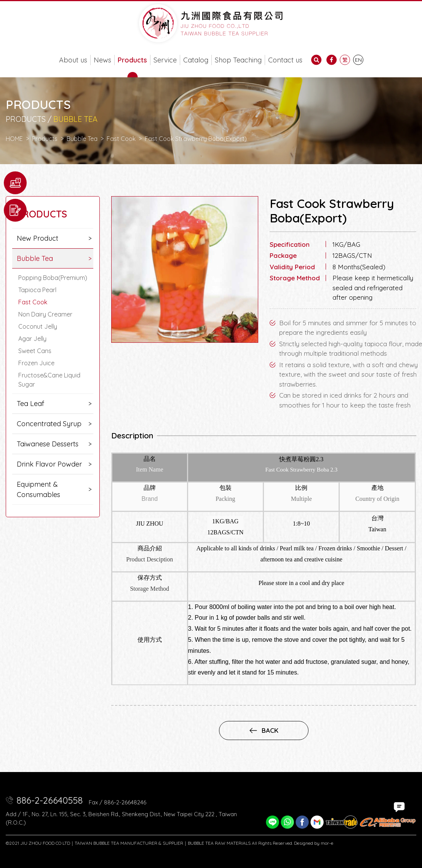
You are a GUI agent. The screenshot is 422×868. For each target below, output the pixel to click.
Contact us (285, 60)
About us (73, 60)
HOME (14, 139)
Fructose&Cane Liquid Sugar (49, 380)
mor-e (327, 843)
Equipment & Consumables (38, 489)
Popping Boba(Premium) (53, 278)
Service (165, 60)
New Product (38, 238)
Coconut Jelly (38, 326)
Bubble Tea (82, 139)
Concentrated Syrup (49, 424)
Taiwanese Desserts (48, 444)
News (102, 60)
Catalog (196, 60)
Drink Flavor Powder (49, 464)
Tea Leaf (30, 404)
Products (132, 60)
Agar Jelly (32, 339)
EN (358, 60)
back (264, 730)
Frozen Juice (36, 363)
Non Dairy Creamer (45, 314)
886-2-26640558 (50, 800)
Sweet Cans (35, 351)
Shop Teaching (238, 60)
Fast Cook (121, 139)
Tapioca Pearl (37, 290)
